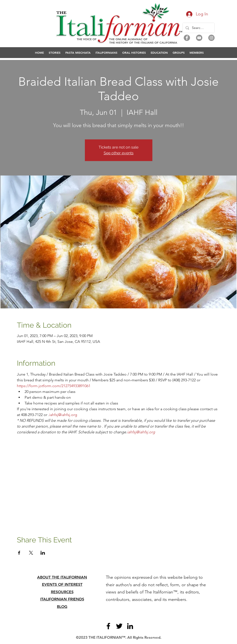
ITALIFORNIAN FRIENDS (62, 599)
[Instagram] (211, 38)
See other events (119, 153)
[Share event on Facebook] (19, 553)
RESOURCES (62, 592)
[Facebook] (187, 38)
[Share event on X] (31, 553)
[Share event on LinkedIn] (43, 553)
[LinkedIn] (130, 626)
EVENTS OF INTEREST (62, 584)
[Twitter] (119, 626)
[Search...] (198, 28)
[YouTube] (199, 38)
